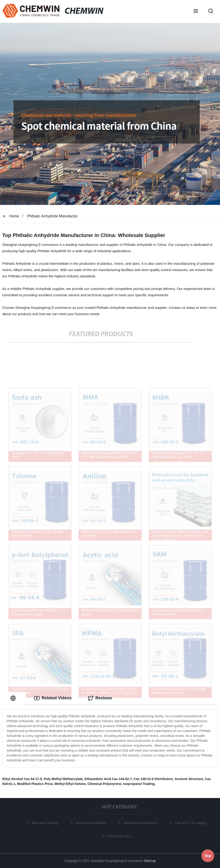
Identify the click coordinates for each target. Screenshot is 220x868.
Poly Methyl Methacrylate (63, 779)
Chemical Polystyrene (104, 784)
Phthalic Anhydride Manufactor (52, 216)
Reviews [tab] (100, 698)
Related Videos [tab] (53, 698)
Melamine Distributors (141, 823)
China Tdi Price (120, 836)
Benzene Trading (46, 823)
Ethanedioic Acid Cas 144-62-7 (108, 779)
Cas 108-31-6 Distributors (153, 779)
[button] (196, 11)
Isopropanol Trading (139, 784)
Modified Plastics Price (35, 784)
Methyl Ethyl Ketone (70, 784)
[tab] (14, 698)
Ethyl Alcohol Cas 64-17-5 (22, 779)
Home (14, 216)
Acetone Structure (189, 779)
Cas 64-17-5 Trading (191, 823)
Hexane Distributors (92, 823)
